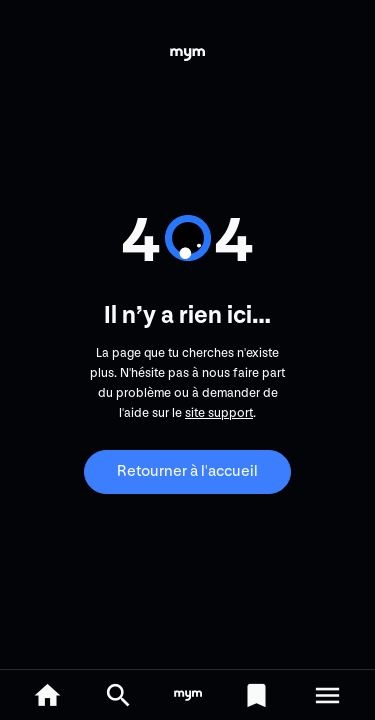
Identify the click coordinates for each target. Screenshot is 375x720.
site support (219, 413)
